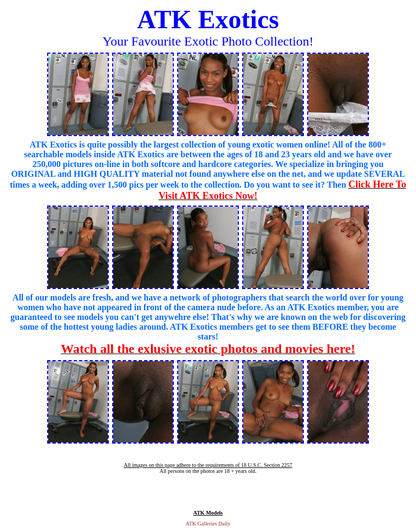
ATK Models (208, 513)
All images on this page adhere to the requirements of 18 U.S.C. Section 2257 (208, 465)
